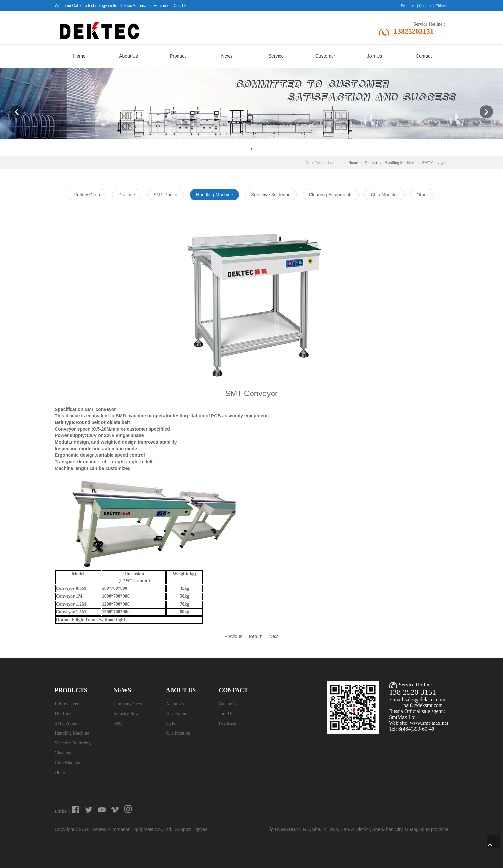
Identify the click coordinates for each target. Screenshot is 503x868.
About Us (175, 704)
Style (171, 723)
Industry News (127, 714)
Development (178, 714)
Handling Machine (399, 163)
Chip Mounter (68, 763)
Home (353, 163)
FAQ (118, 723)
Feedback (408, 6)
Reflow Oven (67, 704)
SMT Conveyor (434, 163)
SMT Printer (66, 723)
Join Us (226, 714)
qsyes (201, 829)
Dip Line (63, 714)
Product (371, 163)
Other (60, 772)
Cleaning (63, 753)
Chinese (442, 6)
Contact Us (229, 704)
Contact (425, 6)
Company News (128, 704)
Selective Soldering (73, 743)
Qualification (178, 733)
